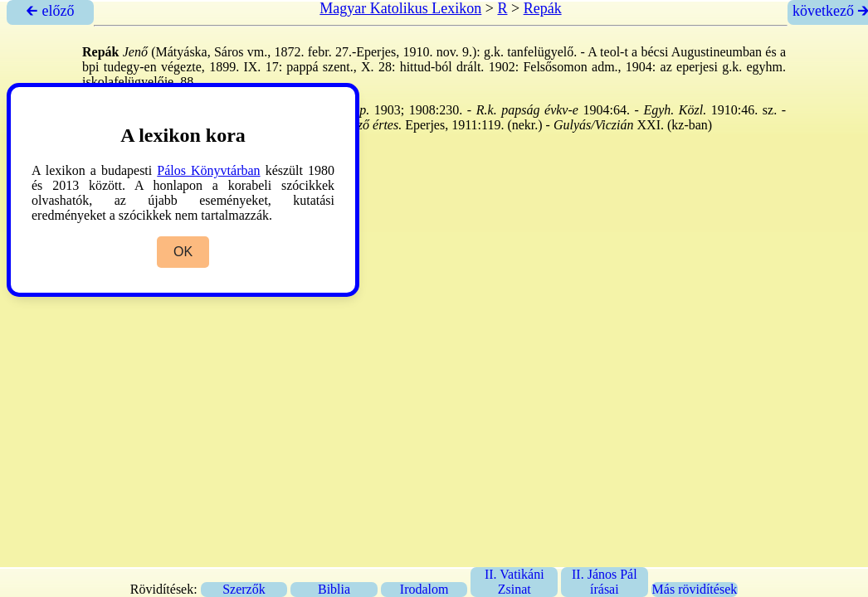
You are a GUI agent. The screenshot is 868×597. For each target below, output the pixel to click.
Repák (543, 8)
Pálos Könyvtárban (208, 170)
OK (183, 252)
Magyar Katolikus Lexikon (400, 8)
